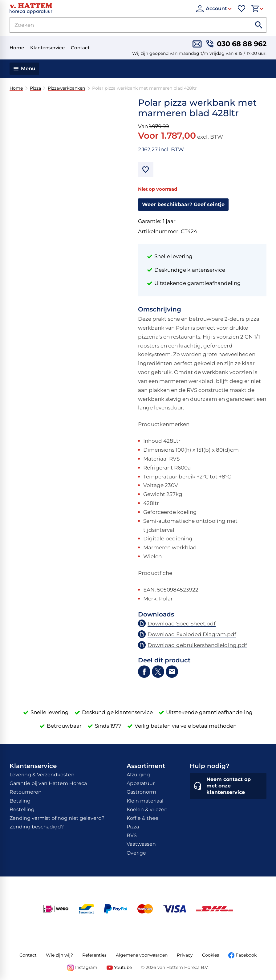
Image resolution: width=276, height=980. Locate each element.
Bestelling (22, 809)
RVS (132, 835)
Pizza (35, 88)
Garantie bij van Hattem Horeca (48, 783)
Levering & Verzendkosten (42, 775)
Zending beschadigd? (37, 827)
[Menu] (24, 69)
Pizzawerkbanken (66, 88)
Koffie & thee (142, 818)
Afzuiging (138, 775)
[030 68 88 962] (236, 44)
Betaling (20, 801)
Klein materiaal (145, 801)
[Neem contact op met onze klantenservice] (228, 786)
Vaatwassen (141, 844)
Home (16, 88)
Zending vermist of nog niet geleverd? (57, 818)
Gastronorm (141, 792)
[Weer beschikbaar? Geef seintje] (183, 205)
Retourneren (26, 792)
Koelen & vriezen (147, 809)
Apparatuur (141, 783)
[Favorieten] (241, 9)
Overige (136, 853)
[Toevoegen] (146, 169)
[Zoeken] (123, 25)
